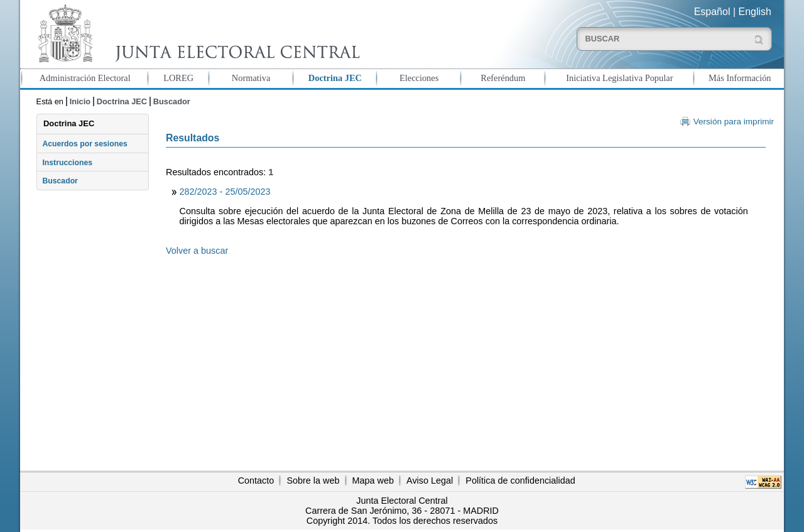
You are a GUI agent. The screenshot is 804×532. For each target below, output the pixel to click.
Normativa (251, 78)
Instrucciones (67, 163)
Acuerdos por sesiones (84, 144)
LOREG (178, 78)
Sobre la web (313, 480)
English (755, 12)
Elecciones (419, 78)
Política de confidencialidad (520, 480)
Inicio (80, 101)
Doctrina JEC (335, 78)
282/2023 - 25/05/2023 (225, 192)
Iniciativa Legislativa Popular (619, 78)
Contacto (256, 480)
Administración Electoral (85, 78)
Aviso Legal (430, 480)
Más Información (740, 78)
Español (712, 12)
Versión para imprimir (734, 122)
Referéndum (503, 78)
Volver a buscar (197, 251)
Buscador (172, 101)
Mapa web (373, 480)
